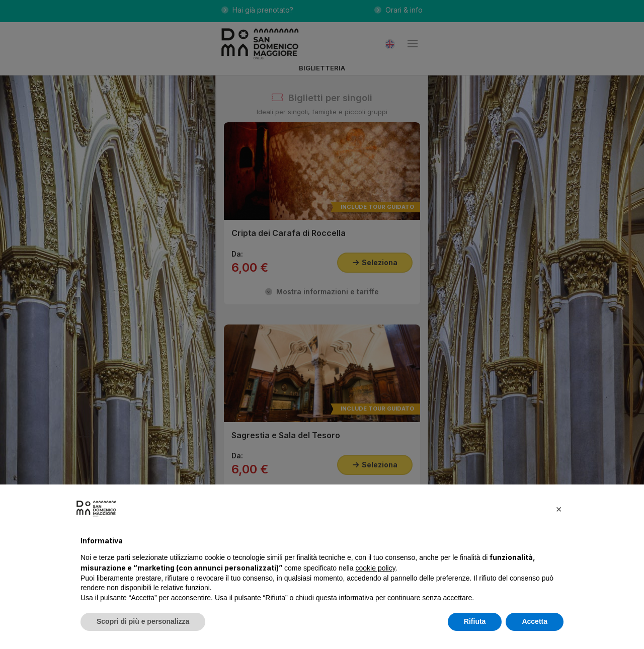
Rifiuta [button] (475, 621)
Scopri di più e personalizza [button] (143, 621)
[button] (558, 509)
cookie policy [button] (376, 568)
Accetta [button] (535, 621)
